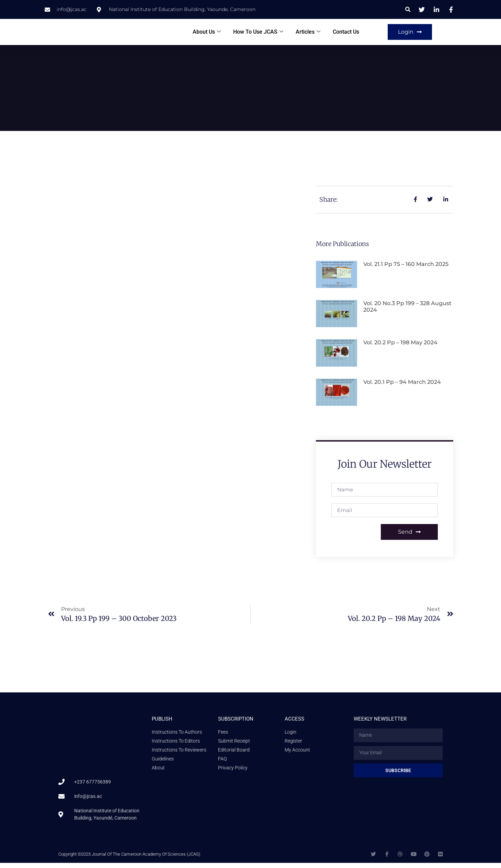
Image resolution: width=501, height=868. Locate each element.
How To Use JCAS (258, 35)
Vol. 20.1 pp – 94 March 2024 (402, 387)
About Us (207, 35)
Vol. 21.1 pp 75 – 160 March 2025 (406, 269)
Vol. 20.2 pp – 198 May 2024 (400, 348)
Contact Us (346, 35)
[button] (408, 9)
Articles (308, 35)
